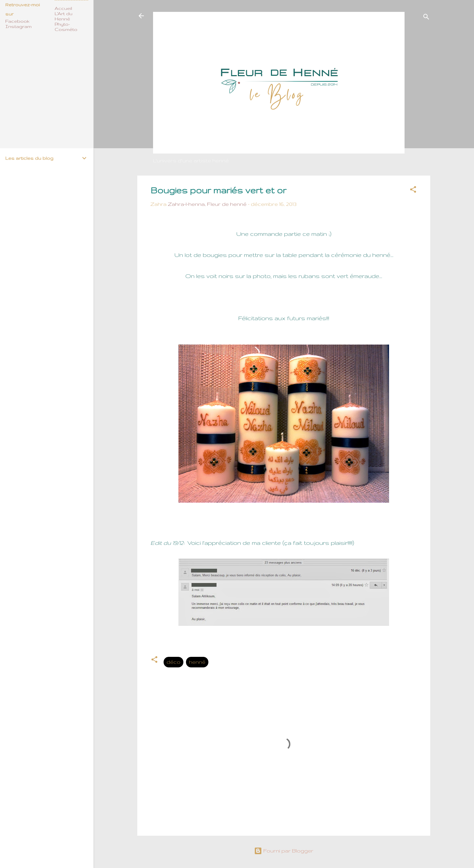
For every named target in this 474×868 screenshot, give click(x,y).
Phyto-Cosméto (66, 27)
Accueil (63, 8)
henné (197, 662)
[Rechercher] (426, 18)
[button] (413, 191)
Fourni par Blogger (284, 851)
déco (173, 662)
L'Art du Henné (64, 16)
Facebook (17, 21)
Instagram (18, 26)
